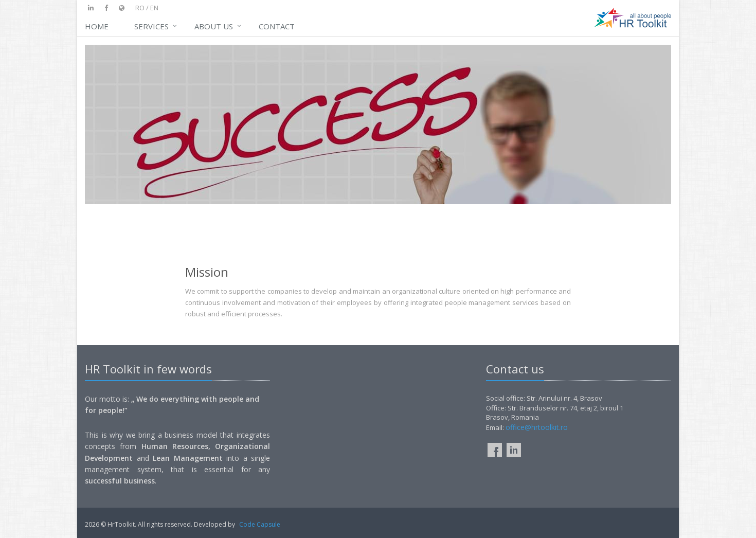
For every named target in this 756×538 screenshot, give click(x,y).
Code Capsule (260, 524)
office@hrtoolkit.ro (537, 427)
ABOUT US (214, 26)
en (154, 8)
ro (140, 8)
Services (151, 26)
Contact (277, 26)
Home (97, 26)
